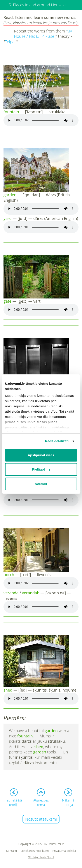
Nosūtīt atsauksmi (41, 819)
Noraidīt (41, 484)
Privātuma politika (64, 851)
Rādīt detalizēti (57, 441)
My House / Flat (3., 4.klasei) (43, 34)
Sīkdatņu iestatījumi (41, 857)
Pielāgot (41, 469)
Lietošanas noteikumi (35, 851)
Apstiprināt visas (41, 455)
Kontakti (12, 851)
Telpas (10, 42)
